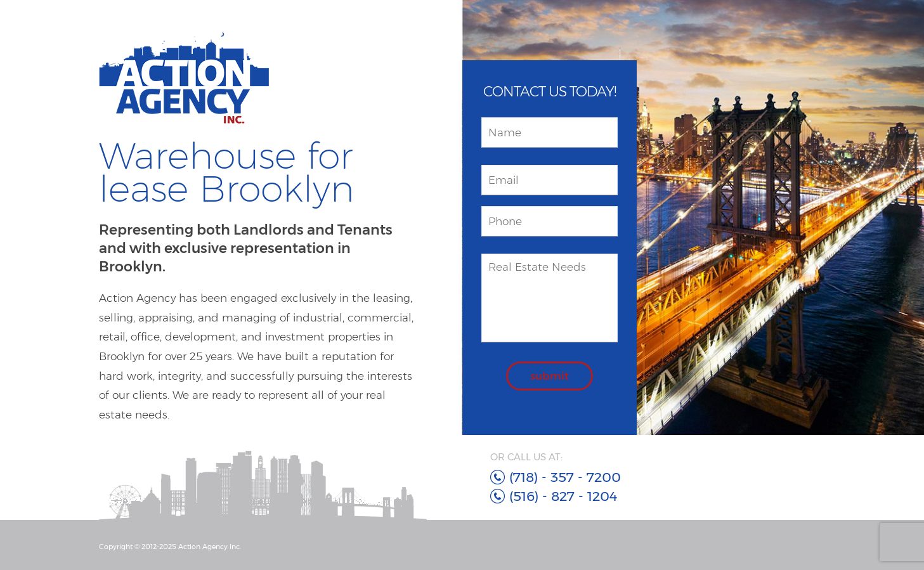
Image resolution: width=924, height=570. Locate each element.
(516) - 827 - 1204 (563, 496)
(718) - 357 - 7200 (565, 477)
